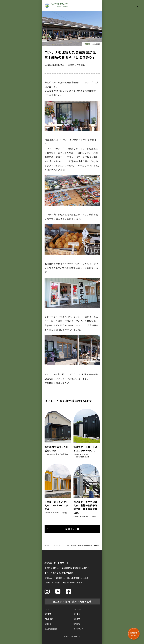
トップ (47, 609)
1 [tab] (13, 638)
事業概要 (48, 614)
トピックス (78, 609)
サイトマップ (78, 629)
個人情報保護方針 (51, 629)
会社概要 (77, 619)
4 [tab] (25, 638)
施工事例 (77, 614)
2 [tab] (17, 638)
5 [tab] (29, 638)
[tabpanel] (21, 322)
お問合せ (48, 624)
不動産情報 (49, 619)
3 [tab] (21, 638)
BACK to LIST (72, 529)
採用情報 (77, 624)
